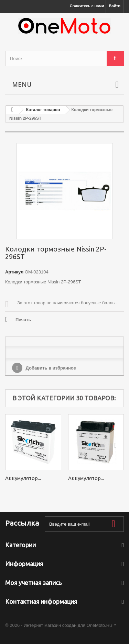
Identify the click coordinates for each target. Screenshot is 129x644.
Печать (23, 320)
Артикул (14, 272)
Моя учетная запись (33, 583)
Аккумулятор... (23, 478)
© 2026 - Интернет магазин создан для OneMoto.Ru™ (61, 625)
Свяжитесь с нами (87, 6)
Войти (115, 6)
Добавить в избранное (50, 368)
